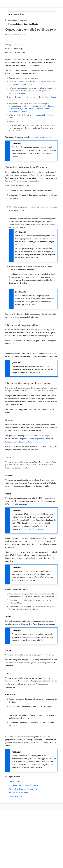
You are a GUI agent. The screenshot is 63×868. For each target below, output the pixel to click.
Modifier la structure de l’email (20, 84)
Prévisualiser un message (18, 793)
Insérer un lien (28, 109)
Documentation (11, 20)
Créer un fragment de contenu (39, 439)
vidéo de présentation (43, 137)
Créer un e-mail (15, 781)
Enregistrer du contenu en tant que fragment (23, 442)
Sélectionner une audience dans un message (26, 785)
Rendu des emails (15, 796)
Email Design (18, 49)
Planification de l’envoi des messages (23, 789)
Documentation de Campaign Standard (24, 24)
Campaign (24, 20)
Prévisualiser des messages (33, 529)
